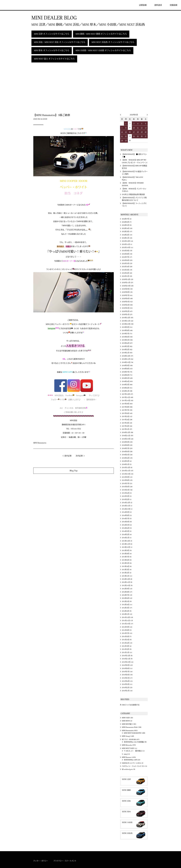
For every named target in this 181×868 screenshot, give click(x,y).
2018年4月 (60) (127, 381)
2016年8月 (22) (127, 445)
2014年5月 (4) (127, 525)
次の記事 (79, 456)
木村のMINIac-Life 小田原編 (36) (135, 742)
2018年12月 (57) (128, 356)
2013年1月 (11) (127, 576)
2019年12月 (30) (128, 318)
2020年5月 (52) (127, 302)
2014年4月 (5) (127, 528)
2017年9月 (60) (127, 404)
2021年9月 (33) (127, 251)
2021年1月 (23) (127, 276)
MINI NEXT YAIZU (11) (130, 748)
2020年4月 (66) (127, 305)
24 (134, 136)
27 (146, 136)
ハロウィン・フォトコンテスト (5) (134, 766)
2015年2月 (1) (127, 499)
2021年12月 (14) (127, 241)
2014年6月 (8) (127, 522)
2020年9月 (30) (127, 289)
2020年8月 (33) (127, 292)
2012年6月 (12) (127, 598)
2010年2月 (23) (127, 688)
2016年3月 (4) (127, 461)
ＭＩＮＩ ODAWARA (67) (131, 739)
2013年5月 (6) (127, 563)
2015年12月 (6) (127, 468)
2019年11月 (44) (128, 321)
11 (138, 128)
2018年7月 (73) (127, 372)
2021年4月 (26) (127, 267)
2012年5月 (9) (127, 601)
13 (146, 128)
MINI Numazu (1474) (129, 757)
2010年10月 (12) (128, 662)
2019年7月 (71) (127, 334)
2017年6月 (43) (127, 413)
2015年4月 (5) (127, 493)
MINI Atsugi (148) (128, 736)
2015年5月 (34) (127, 490)
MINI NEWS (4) (127, 721)
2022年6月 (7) (127, 222)
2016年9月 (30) (127, 442)
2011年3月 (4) (127, 646)
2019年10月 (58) (128, 324)
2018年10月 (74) (128, 362)
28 (122, 140)
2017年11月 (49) (128, 397)
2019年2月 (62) (127, 350)
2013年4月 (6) (127, 566)
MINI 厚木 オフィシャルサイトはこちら (52, 51)
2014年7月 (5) (127, 519)
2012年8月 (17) (127, 592)
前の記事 (68, 456)
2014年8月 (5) (127, 515)
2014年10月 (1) (127, 509)
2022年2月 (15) (127, 235)
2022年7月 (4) (127, 219)
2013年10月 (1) (127, 547)
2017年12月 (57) (127, 394)
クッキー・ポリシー (41, 861)
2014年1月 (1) (127, 538)
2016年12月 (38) (128, 432)
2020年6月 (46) (127, 299)
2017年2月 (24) (127, 426)
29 (126, 140)
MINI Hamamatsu (40, 443)
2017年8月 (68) (127, 407)
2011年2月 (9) (127, 649)
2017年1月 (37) (127, 429)
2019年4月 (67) (127, 343)
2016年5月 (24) (127, 455)
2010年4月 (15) (127, 681)
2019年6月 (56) (127, 337)
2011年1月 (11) (127, 653)
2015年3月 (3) (127, 496)
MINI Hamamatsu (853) (130, 731)
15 (126, 132)
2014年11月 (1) (127, 506)
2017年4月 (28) (127, 420)
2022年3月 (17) (127, 232)
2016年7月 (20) (127, 448)
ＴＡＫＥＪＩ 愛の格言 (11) (134, 751)
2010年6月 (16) (127, 675)
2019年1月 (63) (127, 353)
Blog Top (74, 471)
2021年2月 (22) (127, 273)
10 (134, 128)
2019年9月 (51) (127, 327)
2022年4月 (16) (127, 228)
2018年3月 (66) (127, 385)
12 (142, 128)
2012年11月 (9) (127, 582)
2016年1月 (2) (127, 464)
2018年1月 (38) (127, 391)
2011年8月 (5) (127, 630)
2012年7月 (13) (127, 595)
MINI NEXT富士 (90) (129, 724)
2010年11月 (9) (127, 659)
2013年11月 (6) (127, 544)
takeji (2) (127, 754)
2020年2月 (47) (127, 311)
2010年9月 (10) (127, 665)
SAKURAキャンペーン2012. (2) (133, 763)
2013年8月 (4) (127, 554)
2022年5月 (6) (127, 225)
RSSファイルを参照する (131, 705)
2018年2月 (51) (127, 388)
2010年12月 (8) (127, 656)
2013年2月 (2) (127, 573)
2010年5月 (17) (127, 678)
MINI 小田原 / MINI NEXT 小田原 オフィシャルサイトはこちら (103, 51)
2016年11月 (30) (128, 436)
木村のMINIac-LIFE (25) (132, 760)
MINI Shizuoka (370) (129, 745)
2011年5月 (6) (127, 640)
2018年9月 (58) (127, 366)
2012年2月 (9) (127, 611)
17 (134, 132)
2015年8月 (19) (127, 480)
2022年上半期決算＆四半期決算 (133, 195)
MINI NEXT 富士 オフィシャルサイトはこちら (54, 59)
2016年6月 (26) (127, 452)
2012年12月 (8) (127, 579)
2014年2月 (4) (127, 535)
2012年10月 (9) (127, 586)
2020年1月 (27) (127, 315)
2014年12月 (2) (127, 503)
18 (138, 132)
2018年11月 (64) (128, 359)
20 (146, 132)
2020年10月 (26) (128, 286)
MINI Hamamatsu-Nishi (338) (132, 727)
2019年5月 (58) (127, 340)
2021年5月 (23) (127, 263)
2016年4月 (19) (127, 458)
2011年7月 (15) (127, 633)
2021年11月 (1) (127, 244)
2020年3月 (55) (127, 308)
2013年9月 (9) (127, 550)
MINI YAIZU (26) (127, 718)
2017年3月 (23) (127, 423)
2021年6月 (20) (127, 260)
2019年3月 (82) (127, 346)
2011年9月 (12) (127, 627)
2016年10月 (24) (128, 439)
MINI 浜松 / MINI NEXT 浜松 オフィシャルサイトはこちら (60, 42)
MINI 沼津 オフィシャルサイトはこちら (52, 34)
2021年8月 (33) (127, 254)
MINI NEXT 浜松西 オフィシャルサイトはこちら (113, 42)
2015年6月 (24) (127, 487)
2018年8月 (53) (127, 369)
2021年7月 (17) (127, 257)
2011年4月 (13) (127, 643)
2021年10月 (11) (128, 248)
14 (122, 132)
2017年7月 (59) (127, 410)
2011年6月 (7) (127, 637)
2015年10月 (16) (128, 474)
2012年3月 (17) (127, 608)
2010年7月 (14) (127, 672)
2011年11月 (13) (127, 621)
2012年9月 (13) (127, 589)
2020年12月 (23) (128, 279)
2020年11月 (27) (128, 283)
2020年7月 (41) (127, 295)
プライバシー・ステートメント (65, 861)
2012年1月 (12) (127, 614)
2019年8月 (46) (127, 330)
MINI (9, 5)
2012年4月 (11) (127, 605)
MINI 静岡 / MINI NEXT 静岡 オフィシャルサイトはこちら (101, 34)
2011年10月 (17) (128, 624)
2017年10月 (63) (128, 401)
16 (130, 132)
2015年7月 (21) (127, 484)
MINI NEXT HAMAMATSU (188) (134, 733)
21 (122, 136)
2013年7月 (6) (127, 557)
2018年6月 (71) (127, 375)
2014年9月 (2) (127, 512)
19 (142, 132)
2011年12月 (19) (127, 617)
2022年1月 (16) (127, 238)
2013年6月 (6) (127, 560)
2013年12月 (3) (127, 541)
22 (126, 136)
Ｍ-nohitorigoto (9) (129, 769)
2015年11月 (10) (128, 471)
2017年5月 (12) (127, 417)
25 (138, 136)
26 (142, 136)
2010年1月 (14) (127, 691)
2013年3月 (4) (127, 570)
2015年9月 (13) (127, 477)
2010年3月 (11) (127, 684)
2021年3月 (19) (127, 270)
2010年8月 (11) (127, 668)
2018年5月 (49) (127, 378)
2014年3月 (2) (127, 531)
